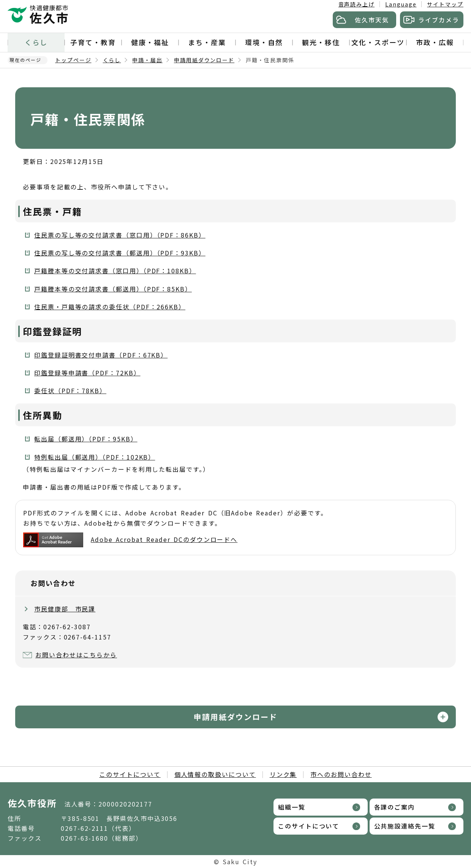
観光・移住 (321, 42)
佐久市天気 (372, 20)
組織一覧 (292, 807)
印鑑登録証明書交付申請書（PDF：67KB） (101, 355)
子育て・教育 (93, 42)
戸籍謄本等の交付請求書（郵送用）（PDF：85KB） (113, 289)
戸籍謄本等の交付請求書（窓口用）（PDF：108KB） (115, 271)
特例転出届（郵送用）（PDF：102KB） (95, 457)
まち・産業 (207, 42)
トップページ (73, 60)
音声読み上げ (357, 4)
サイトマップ (445, 4)
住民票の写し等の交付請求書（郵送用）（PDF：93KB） (120, 253)
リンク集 (283, 774)
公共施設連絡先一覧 (405, 826)
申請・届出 (147, 60)
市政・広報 (435, 42)
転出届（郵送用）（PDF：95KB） (86, 439)
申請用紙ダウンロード (204, 60)
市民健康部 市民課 (65, 609)
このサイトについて (130, 774)
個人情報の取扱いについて (215, 774)
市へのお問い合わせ (341, 774)
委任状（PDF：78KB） (70, 391)
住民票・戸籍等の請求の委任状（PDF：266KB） (110, 307)
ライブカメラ (439, 20)
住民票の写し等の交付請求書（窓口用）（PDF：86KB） (120, 235)
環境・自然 (264, 42)
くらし (36, 42)
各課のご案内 (395, 807)
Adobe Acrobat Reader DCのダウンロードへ (130, 540)
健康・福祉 (150, 42)
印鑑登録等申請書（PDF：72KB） (87, 373)
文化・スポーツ (378, 42)
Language (401, 4)
